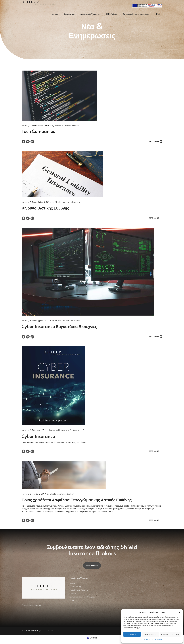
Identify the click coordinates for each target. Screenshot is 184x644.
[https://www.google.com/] (23, 142)
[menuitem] (92, 638)
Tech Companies (38, 132)
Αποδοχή (132, 634)
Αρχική (55, 14)
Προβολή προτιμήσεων (170, 634)
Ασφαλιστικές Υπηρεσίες (90, 14)
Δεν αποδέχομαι (150, 634)
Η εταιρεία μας (69, 14)
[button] (179, 612)
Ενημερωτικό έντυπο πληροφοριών (137, 14)
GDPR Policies (146, 640)
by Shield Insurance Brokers (66, 126)
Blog (158, 14)
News (24, 126)
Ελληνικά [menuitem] (93, 638)
